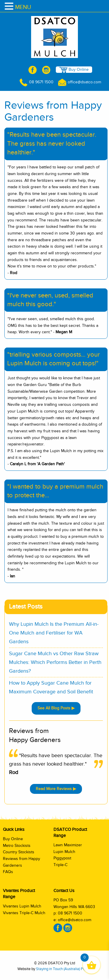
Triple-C (60, 865)
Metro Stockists (17, 846)
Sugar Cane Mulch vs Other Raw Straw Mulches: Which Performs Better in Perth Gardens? (55, 662)
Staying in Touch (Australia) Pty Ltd (64, 969)
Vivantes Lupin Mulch (22, 906)
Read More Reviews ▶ (56, 789)
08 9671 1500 (36, 82)
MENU (23, 7)
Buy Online (74, 70)
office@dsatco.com (80, 82)
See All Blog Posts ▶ (56, 708)
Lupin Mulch (64, 852)
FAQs (8, 872)
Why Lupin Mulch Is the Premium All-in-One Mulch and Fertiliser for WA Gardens (54, 633)
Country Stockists (19, 852)
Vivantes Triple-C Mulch (24, 913)
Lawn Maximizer (68, 845)
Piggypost (62, 858)
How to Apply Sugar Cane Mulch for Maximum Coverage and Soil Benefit (51, 688)
